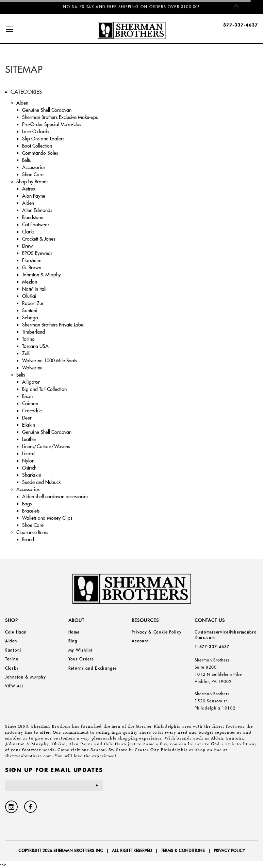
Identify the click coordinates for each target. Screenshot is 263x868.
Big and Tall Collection (44, 389)
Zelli (26, 353)
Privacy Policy (229, 850)
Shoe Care (33, 174)
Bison (27, 396)
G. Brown (32, 268)
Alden (22, 103)
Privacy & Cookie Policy (157, 632)
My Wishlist (81, 650)
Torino (28, 339)
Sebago (30, 318)
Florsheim (32, 260)
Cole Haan (16, 632)
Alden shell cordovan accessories (55, 497)
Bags (27, 504)
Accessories (34, 167)
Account (140, 641)
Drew (27, 246)
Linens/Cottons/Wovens (46, 446)
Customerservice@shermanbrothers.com (226, 635)
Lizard (28, 454)
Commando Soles (40, 153)
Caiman (30, 403)
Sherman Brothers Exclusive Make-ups (60, 117)
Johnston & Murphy (42, 275)
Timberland (34, 332)
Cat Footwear (36, 225)
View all (14, 686)
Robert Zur (33, 303)
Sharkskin (32, 475)
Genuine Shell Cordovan (47, 110)
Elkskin (29, 425)
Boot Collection (37, 146)
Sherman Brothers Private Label (53, 325)
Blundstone (33, 217)
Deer (27, 418)
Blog (73, 641)
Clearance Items (32, 532)
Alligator (31, 382)
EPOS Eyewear (37, 253)
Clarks (28, 232)
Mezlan (30, 282)
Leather (29, 439)
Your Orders (81, 659)
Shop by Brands (32, 182)
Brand (28, 539)
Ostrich (29, 468)
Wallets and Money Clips (47, 518)
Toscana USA (35, 346)
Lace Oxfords (36, 132)
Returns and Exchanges (93, 668)
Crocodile (32, 411)
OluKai (29, 296)
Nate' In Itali (34, 289)
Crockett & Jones (39, 239)
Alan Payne (34, 196)
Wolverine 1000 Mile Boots (50, 361)
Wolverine (32, 368)
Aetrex (29, 189)
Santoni (30, 310)
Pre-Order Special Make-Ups (52, 124)
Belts (26, 160)
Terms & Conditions (183, 850)
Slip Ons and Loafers (43, 139)
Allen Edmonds (37, 210)
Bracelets (31, 511)
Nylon (28, 461)
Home (74, 632)
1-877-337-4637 (212, 647)
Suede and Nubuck (41, 482)
